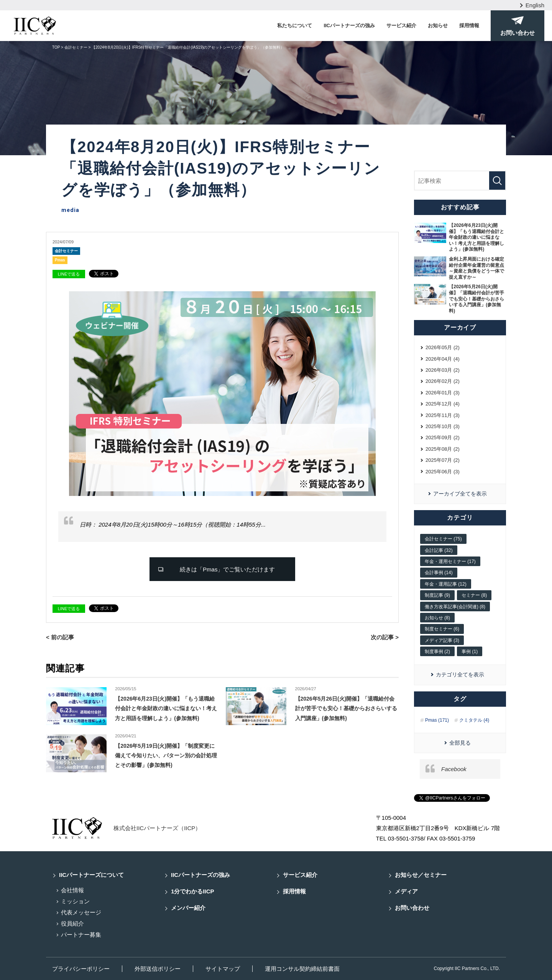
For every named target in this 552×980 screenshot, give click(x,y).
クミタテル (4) (474, 720)
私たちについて (295, 25)
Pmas (60, 260)
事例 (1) (470, 652)
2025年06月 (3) (443, 472)
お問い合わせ (412, 908)
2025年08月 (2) (443, 449)
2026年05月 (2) (443, 347)
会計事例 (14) (439, 573)
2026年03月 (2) (443, 370)
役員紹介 (72, 923)
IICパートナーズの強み (349, 25)
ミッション (75, 901)
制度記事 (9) (437, 595)
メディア (406, 891)
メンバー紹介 (188, 908)
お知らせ (438, 25)
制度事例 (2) (437, 652)
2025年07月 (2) (443, 460)
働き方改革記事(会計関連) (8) (455, 607)
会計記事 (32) (439, 550)
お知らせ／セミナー (421, 875)
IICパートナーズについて (91, 875)
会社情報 (72, 890)
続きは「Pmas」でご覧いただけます (227, 569)
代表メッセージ (81, 912)
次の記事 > (385, 637)
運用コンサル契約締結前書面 (302, 969)
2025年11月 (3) (443, 415)
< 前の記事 (60, 637)
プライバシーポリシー (81, 969)
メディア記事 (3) (442, 640)
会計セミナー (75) (443, 539)
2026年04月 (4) (443, 359)
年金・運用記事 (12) (446, 584)
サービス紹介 (401, 25)
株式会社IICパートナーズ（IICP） (157, 828)
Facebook (454, 769)
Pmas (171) (437, 720)
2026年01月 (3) (443, 393)
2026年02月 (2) (443, 381)
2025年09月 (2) (443, 437)
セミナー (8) (474, 595)
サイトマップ (223, 969)
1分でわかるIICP (193, 891)
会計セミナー (66, 251)
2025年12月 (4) (443, 404)
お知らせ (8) (437, 618)
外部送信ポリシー (158, 969)
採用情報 (469, 25)
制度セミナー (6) (442, 629)
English (535, 5)
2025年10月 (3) (443, 426)
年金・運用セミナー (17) (450, 561)
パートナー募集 (81, 935)
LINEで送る (69, 274)
